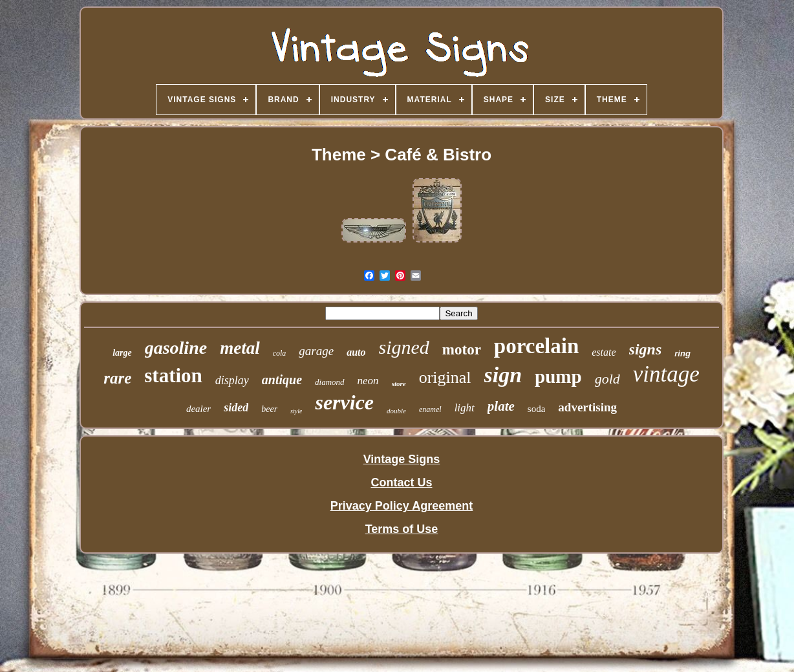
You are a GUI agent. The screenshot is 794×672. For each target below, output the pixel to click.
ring (682, 353)
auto (356, 352)
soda (537, 409)
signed (404, 347)
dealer (198, 409)
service (344, 402)
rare (117, 378)
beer (269, 409)
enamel (430, 409)
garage (316, 351)
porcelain (536, 346)
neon (368, 381)
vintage (666, 374)
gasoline (176, 348)
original (445, 377)
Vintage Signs (402, 459)
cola (280, 353)
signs (646, 349)
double (396, 411)
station (173, 375)
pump (558, 376)
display (232, 380)
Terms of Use (402, 529)
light (465, 408)
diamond (330, 382)
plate (501, 406)
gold (607, 379)
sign (503, 375)
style (296, 411)
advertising (587, 407)
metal (240, 348)
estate (604, 352)
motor (462, 350)
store (399, 384)
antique (282, 380)
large (122, 353)
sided (236, 407)
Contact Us (401, 482)
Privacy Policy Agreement (402, 506)
